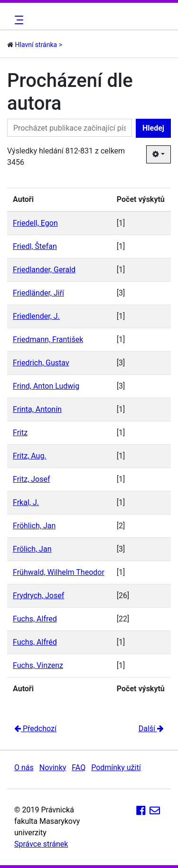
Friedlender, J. (36, 316)
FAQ (79, 768)
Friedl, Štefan (35, 246)
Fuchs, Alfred (35, 619)
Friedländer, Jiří (38, 293)
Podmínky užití (116, 768)
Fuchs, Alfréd (35, 642)
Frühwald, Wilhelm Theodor (59, 572)
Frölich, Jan (32, 549)
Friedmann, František (48, 339)
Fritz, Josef (32, 479)
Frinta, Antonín (37, 409)
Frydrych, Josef (38, 596)
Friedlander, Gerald (44, 270)
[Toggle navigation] (18, 20)
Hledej (153, 128)
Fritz (20, 433)
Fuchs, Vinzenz (38, 665)
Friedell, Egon (35, 223)
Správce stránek (41, 844)
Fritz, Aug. (30, 456)
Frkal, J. (26, 502)
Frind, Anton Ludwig (46, 386)
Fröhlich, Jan (34, 526)
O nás (24, 768)
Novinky (53, 768)
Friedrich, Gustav (41, 363)
